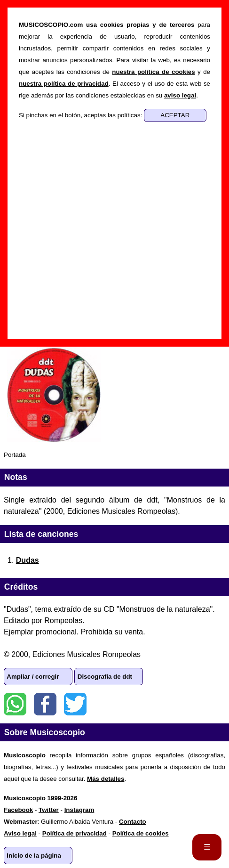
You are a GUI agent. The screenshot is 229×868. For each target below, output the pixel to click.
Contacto (133, 822)
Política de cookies (141, 833)
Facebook (45, 704)
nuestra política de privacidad (64, 84)
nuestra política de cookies (153, 72)
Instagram (79, 810)
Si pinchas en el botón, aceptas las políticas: (81, 115)
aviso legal (180, 95)
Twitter (75, 704)
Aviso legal (20, 833)
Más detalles (106, 779)
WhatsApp (15, 704)
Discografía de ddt (105, 677)
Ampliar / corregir (33, 677)
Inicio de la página (34, 856)
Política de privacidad (75, 833)
